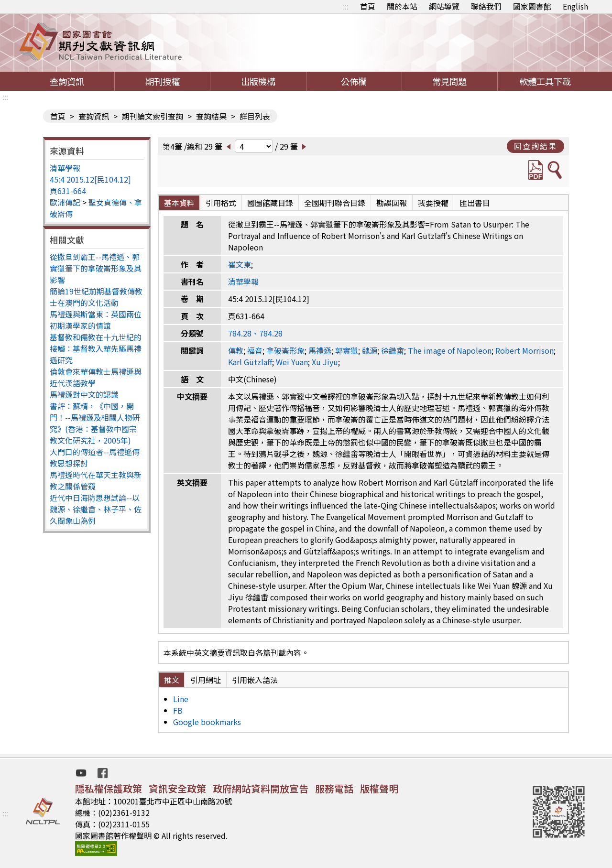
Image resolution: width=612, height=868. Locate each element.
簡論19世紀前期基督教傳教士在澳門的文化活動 (96, 297)
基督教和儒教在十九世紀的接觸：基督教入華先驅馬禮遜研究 (96, 348)
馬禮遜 (320, 350)
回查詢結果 (535, 146)
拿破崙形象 (285, 350)
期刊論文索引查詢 (153, 116)
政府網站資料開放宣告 (261, 788)
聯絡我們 (486, 6)
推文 (172, 680)
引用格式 (221, 203)
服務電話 (334, 788)
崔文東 (240, 264)
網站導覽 (444, 6)
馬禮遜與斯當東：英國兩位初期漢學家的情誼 (96, 320)
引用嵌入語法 (255, 680)
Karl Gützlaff (250, 362)
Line (181, 699)
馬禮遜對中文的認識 (84, 394)
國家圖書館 (532, 6)
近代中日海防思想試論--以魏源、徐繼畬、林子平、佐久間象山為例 (96, 509)
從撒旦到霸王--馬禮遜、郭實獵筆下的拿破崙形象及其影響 (96, 268)
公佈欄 (354, 81)
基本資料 (179, 203)
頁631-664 (68, 191)
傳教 (236, 350)
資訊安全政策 (177, 788)
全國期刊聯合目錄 (335, 203)
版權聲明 (379, 788)
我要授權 (433, 203)
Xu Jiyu (325, 362)
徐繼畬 (393, 350)
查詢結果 (211, 116)
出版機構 (258, 81)
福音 (255, 350)
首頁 (368, 6)
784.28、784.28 (255, 333)
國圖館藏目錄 (270, 203)
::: (346, 6)
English (575, 6)
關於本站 (402, 6)
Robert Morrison (525, 350)
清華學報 (65, 168)
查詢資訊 (67, 81)
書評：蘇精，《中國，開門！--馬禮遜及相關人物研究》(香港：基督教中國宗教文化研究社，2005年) (95, 423)
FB (178, 710)
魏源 (370, 350)
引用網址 (206, 680)
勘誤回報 (392, 203)
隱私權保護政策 (109, 788)
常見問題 (449, 81)
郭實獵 (347, 350)
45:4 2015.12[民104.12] (90, 179)
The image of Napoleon (450, 350)
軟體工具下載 (545, 81)
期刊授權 (163, 81)
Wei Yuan (292, 362)
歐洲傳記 (65, 202)
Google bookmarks (207, 722)
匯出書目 (475, 203)
